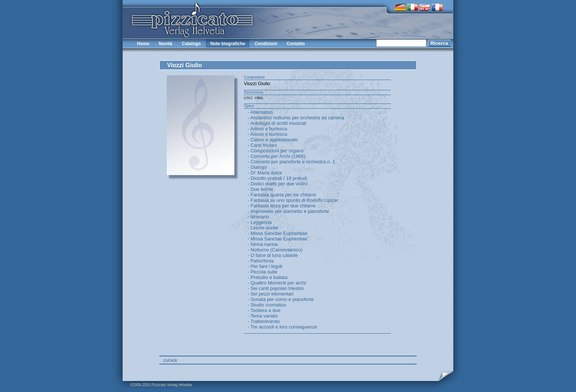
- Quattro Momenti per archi (277, 283)
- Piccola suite (262, 272)
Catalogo (191, 44)
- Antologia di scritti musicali (277, 123)
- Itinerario (258, 217)
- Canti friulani (262, 145)
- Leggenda (260, 222)
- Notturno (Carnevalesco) (275, 250)
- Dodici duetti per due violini (278, 184)
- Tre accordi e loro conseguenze (282, 327)
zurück (170, 360)
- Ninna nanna (263, 244)
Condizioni (266, 44)
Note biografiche (228, 44)
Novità (165, 44)
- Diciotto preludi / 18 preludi (277, 178)
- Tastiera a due (264, 310)
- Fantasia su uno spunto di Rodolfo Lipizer (293, 200)
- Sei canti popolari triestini (276, 288)
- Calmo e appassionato (273, 140)
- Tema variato (263, 316)
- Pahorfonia (261, 261)
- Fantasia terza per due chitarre (282, 206)
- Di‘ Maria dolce (265, 173)
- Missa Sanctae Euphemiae (278, 233)
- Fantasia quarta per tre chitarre (282, 195)
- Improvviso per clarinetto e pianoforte (288, 211)
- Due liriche (260, 189)
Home (143, 44)
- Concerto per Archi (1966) (276, 156)
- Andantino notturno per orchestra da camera (296, 118)
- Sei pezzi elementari (271, 294)
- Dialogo (257, 167)
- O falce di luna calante (273, 255)
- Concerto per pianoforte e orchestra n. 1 (291, 162)
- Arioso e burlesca (267, 129)
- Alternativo (260, 112)
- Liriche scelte (263, 228)
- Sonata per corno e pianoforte (281, 299)
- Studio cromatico (267, 305)
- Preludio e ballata (267, 277)
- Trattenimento (264, 321)
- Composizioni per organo (276, 151)
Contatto (296, 44)
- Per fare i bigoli (265, 266)
